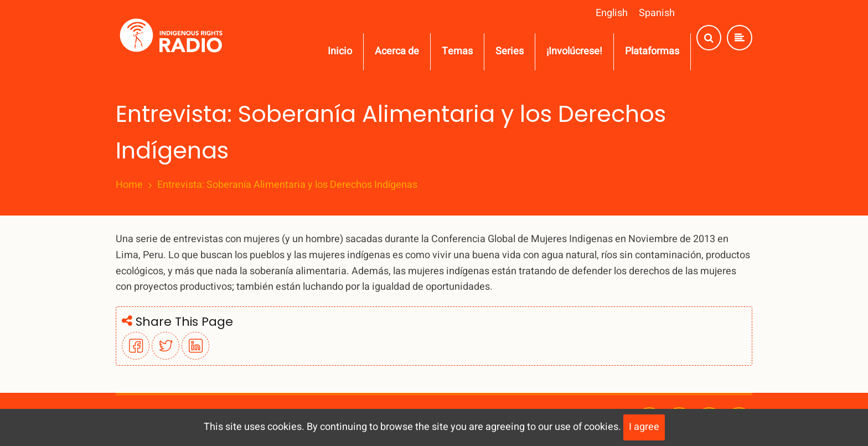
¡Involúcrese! (574, 51)
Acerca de (397, 51)
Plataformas (652, 51)
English (612, 13)
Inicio (340, 51)
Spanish (657, 13)
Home (129, 185)
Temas (457, 51)
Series (510, 51)
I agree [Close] (644, 427)
